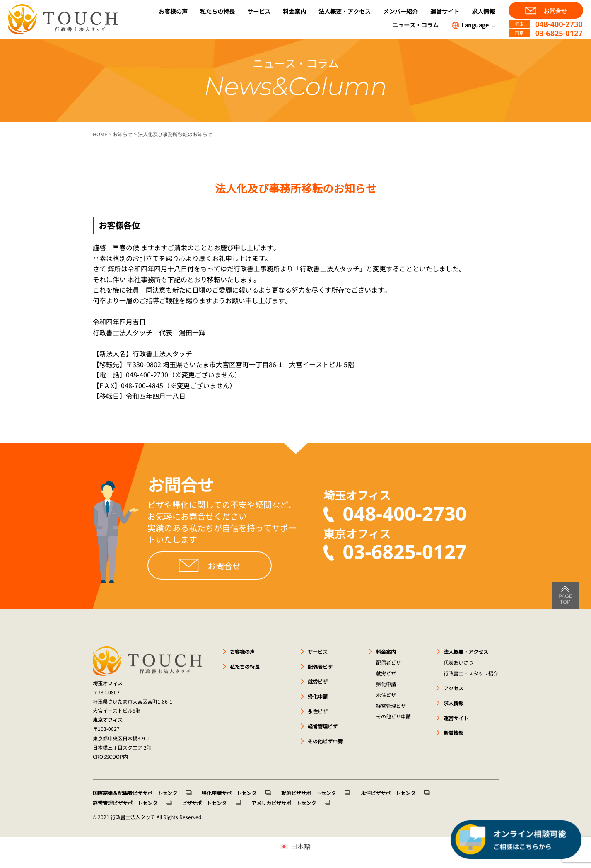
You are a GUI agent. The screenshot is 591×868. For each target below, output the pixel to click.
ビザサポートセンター (207, 803)
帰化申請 (318, 696)
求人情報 (483, 11)
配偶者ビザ (320, 666)
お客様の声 (173, 11)
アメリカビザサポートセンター (286, 803)
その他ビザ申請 (325, 741)
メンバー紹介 (400, 11)
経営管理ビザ (323, 726)
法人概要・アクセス (345, 11)
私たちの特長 (217, 11)
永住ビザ (318, 711)
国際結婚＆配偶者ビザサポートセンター (137, 793)
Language (470, 25)
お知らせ (123, 134)
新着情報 (454, 733)
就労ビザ (318, 681)
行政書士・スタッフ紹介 (471, 673)
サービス (259, 11)
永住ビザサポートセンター (390, 793)
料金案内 (294, 11)
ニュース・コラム (415, 25)
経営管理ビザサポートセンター (128, 803)
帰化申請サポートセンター (232, 793)
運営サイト (445, 11)
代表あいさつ (458, 662)
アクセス (454, 688)
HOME (100, 134)
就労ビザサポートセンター (311, 793)
